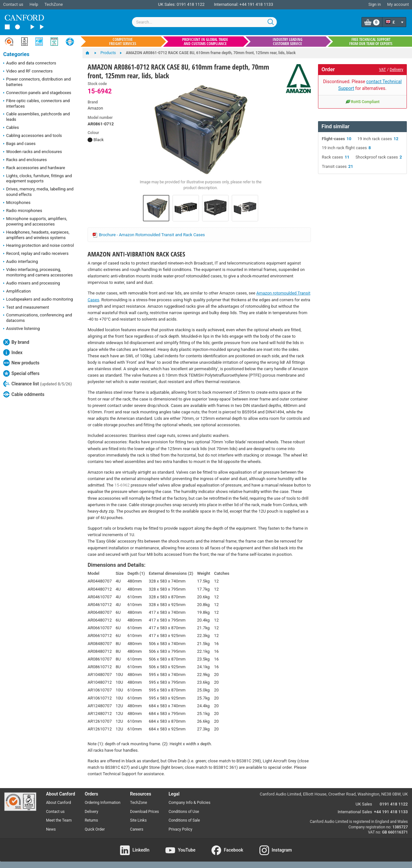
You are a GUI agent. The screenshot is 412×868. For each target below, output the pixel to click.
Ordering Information (103, 803)
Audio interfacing (21, 262)
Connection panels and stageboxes (37, 93)
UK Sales (364, 804)
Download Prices (145, 812)
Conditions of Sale (184, 820)
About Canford (59, 803)
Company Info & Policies (190, 803)
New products (21, 363)
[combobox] (204, 22)
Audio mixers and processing (32, 284)
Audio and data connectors (30, 63)
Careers (137, 829)
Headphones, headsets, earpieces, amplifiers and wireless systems (36, 235)
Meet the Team (59, 820)
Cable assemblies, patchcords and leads (37, 117)
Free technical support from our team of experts (371, 42)
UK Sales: (167, 4)
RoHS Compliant (362, 101)
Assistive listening (22, 329)
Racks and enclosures (25, 160)
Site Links (138, 820)
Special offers (21, 373)
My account (398, 4)
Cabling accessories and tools (33, 136)
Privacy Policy (181, 829)
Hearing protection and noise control (39, 246)
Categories (16, 54)
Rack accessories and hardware (34, 168)
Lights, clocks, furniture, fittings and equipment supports (37, 178)
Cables (11, 128)
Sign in (375, 4)
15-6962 (122, 485)
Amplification (17, 292)
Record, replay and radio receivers (36, 254)
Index (13, 352)
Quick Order (95, 829)
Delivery (397, 70)
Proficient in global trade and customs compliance (205, 42)
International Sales (355, 812)
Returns (91, 820)
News (51, 829)
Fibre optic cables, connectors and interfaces (37, 103)
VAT (383, 70)
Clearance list (37, 384)
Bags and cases (19, 144)
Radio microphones (23, 211)
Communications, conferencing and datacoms (38, 318)
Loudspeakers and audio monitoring (38, 300)
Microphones (17, 203)
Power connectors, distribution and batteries (37, 82)
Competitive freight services (123, 42)
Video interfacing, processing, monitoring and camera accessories (38, 272)
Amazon (95, 108)
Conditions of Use (184, 812)
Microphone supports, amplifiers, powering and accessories (35, 221)
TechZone (54, 4)
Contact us (13, 4)
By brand (16, 342)
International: (226, 4)
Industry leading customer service (288, 42)
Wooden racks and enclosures (33, 152)
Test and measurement (26, 308)
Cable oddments (24, 394)
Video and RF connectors (28, 72)
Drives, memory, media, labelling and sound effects (38, 192)
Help (34, 4)
